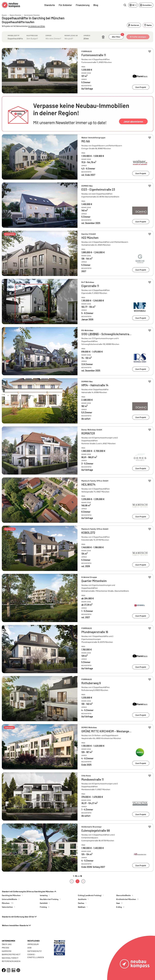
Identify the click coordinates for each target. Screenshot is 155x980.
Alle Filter (118, 36)
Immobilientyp (14, 35)
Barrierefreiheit (11, 954)
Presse (6, 948)
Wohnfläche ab (71, 35)
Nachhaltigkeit (10, 958)
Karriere (7, 951)
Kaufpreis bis (32, 35)
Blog (96, 5)
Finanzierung (83, 5)
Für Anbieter (65, 5)
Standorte (50, 5)
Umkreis (87, 35)
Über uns (7, 944)
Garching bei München (32, 15)
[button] (78, 114)
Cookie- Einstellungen (36, 956)
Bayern (4, 15)
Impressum (33, 944)
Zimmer (48, 35)
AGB (29, 948)
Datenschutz (35, 951)
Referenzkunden (11, 961)
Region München (15, 15)
